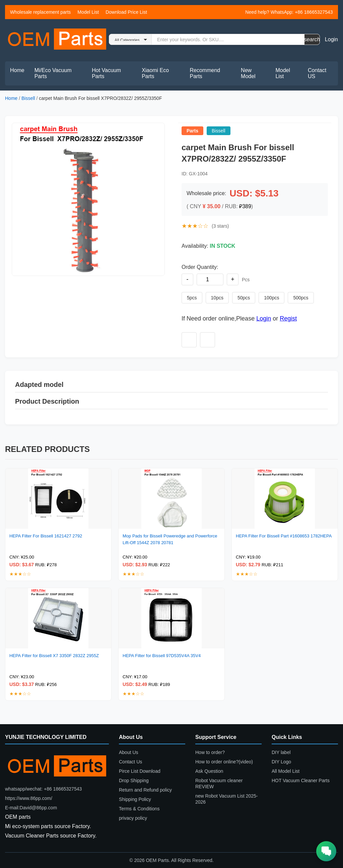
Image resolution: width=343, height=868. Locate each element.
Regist (288, 319)
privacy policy (133, 818)
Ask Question (209, 771)
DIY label (281, 752)
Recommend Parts (205, 73)
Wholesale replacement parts (40, 12)
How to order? (210, 752)
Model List (88, 12)
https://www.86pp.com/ (29, 798)
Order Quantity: (200, 267)
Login (331, 39)
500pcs (301, 298)
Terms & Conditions (139, 809)
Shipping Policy (135, 799)
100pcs (271, 298)
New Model (248, 73)
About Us (129, 752)
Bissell (28, 98)
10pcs (217, 298)
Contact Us (130, 762)
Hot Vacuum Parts (106, 73)
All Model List (286, 771)
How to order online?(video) (224, 762)
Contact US (317, 73)
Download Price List (126, 12)
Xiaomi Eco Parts (155, 73)
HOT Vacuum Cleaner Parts (301, 780)
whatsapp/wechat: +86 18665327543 (43, 789)
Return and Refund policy (145, 790)
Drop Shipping (134, 780)
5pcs (192, 298)
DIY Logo (281, 762)
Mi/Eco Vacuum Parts (53, 73)
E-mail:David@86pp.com (31, 808)
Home (17, 70)
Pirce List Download (140, 771)
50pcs (244, 298)
